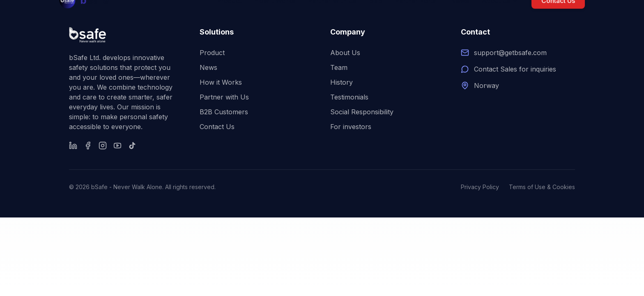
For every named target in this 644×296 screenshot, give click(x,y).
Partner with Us (224, 97)
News (208, 67)
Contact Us (217, 127)
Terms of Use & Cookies (542, 187)
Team (339, 67)
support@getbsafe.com (510, 53)
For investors (351, 127)
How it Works (221, 82)
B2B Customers (224, 112)
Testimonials (349, 97)
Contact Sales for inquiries (515, 69)
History (342, 82)
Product (212, 53)
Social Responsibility (362, 112)
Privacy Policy (480, 187)
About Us (345, 53)
